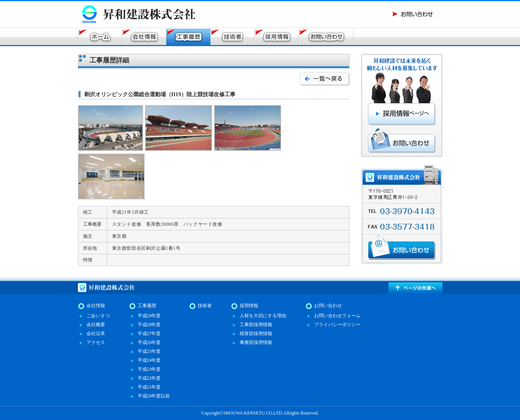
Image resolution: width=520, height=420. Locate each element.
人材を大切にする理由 (263, 316)
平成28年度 (149, 325)
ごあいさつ (98, 316)
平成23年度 (149, 369)
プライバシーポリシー (337, 325)
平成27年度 (149, 334)
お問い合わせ (328, 306)
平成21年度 (149, 387)
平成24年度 (149, 360)
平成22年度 (149, 378)
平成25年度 (149, 351)
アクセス (96, 342)
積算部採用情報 (256, 334)
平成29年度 (149, 316)
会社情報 (96, 306)
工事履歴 (147, 306)
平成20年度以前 (154, 396)
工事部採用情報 (256, 325)
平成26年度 (149, 342)
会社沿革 (96, 334)
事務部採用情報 (256, 342)
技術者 (205, 306)
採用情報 (249, 306)
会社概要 (96, 325)
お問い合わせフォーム (337, 316)
